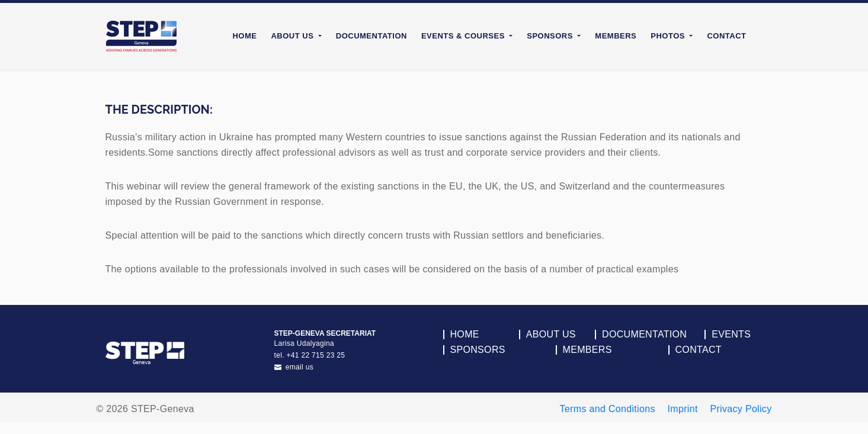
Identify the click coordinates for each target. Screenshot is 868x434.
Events (731, 335)
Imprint (683, 409)
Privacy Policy (741, 409)
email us (294, 367)
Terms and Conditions (608, 409)
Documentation (371, 36)
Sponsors (478, 350)
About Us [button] (293, 36)
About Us (551, 335)
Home (244, 36)
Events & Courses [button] (464, 36)
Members (616, 36)
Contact (726, 36)
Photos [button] (669, 36)
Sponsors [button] (551, 36)
